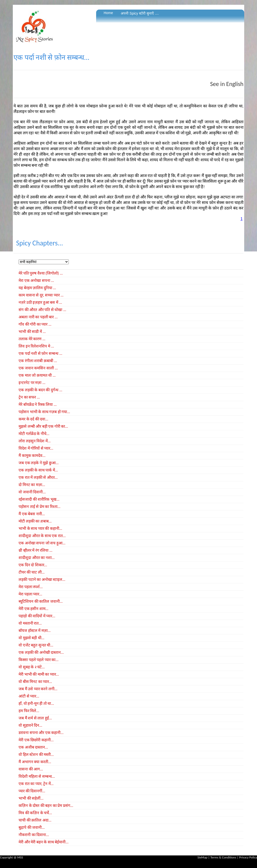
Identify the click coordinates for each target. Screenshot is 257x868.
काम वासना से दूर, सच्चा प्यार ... (41, 295)
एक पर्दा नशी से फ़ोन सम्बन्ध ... (40, 353)
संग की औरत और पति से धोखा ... (42, 310)
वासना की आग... (31, 769)
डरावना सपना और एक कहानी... (41, 733)
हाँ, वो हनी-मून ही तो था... (36, 703)
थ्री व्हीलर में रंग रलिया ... (35, 550)
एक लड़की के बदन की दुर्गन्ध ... (40, 390)
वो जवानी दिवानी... (32, 492)
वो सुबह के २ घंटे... (32, 667)
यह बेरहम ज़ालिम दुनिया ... (37, 288)
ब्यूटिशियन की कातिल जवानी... (41, 601)
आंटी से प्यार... (29, 696)
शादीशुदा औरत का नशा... (37, 558)
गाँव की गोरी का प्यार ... (35, 324)
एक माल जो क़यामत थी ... (37, 375)
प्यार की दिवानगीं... (32, 791)
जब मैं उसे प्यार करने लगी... (38, 689)
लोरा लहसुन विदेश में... (35, 441)
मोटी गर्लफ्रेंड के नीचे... (34, 434)
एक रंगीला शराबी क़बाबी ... (38, 361)
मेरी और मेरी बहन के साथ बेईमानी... (44, 842)
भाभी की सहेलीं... (31, 798)
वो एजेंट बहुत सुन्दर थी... (36, 645)
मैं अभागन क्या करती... (35, 762)
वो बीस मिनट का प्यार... (35, 682)
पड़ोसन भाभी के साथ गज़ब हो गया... (44, 412)
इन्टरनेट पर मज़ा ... (32, 383)
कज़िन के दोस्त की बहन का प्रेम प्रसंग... (46, 806)
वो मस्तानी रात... (30, 623)
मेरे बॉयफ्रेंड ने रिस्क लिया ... (38, 404)
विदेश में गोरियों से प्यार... (36, 448)
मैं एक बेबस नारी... (32, 514)
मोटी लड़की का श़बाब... (35, 521)
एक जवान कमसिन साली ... (38, 368)
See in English (227, 84)
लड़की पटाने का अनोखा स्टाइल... (42, 579)
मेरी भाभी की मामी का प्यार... (39, 674)
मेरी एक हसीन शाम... (33, 609)
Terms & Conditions (223, 857)
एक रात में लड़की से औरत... (38, 477)
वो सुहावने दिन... (30, 725)
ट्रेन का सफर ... (29, 397)
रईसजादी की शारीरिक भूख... (39, 499)
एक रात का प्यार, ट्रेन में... (36, 784)
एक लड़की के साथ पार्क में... (38, 470)
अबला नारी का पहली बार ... (38, 317)
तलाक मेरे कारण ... (32, 339)
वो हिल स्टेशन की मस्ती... (36, 754)
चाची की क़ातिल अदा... (35, 820)
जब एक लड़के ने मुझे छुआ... (39, 463)
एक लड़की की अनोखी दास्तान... (41, 652)
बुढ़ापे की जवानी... (32, 827)
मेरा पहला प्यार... (30, 594)
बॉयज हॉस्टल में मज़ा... (35, 631)
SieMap (203, 857)
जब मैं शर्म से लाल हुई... (35, 718)
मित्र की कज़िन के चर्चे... (35, 813)
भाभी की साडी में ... (32, 332)
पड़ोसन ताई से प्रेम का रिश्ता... (39, 507)
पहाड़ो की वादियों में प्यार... (37, 616)
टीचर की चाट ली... (31, 572)
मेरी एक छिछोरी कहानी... (36, 740)
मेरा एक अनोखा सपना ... (36, 280)
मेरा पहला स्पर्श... (31, 587)
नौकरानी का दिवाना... (34, 835)
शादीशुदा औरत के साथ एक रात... (42, 536)
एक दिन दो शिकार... (33, 565)
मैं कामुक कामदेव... (32, 455)
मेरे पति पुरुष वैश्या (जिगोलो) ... (41, 273)
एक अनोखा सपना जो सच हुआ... (42, 543)
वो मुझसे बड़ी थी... (31, 638)
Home (108, 13)
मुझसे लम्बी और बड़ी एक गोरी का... (43, 426)
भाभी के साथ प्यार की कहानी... (40, 528)
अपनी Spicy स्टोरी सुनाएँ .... (140, 13)
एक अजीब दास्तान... (33, 747)
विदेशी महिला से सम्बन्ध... (37, 776)
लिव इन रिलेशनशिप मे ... (36, 346)
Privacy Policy (248, 857)
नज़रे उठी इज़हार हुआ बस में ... (40, 302)
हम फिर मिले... (29, 711)
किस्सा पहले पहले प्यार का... (39, 660)
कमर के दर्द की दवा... (33, 419)
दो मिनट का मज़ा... (32, 485)
